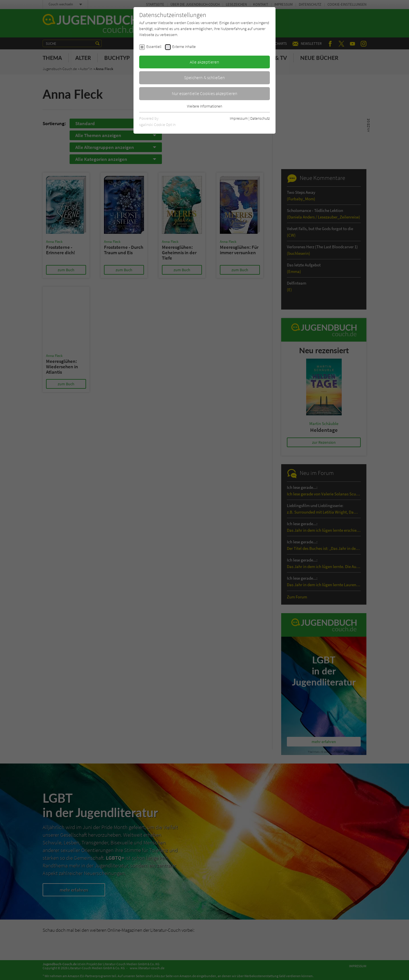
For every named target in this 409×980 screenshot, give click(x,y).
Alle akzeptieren (204, 62)
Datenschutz (260, 118)
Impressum (239, 118)
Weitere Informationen (204, 106)
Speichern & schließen (204, 77)
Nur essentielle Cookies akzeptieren (205, 93)
